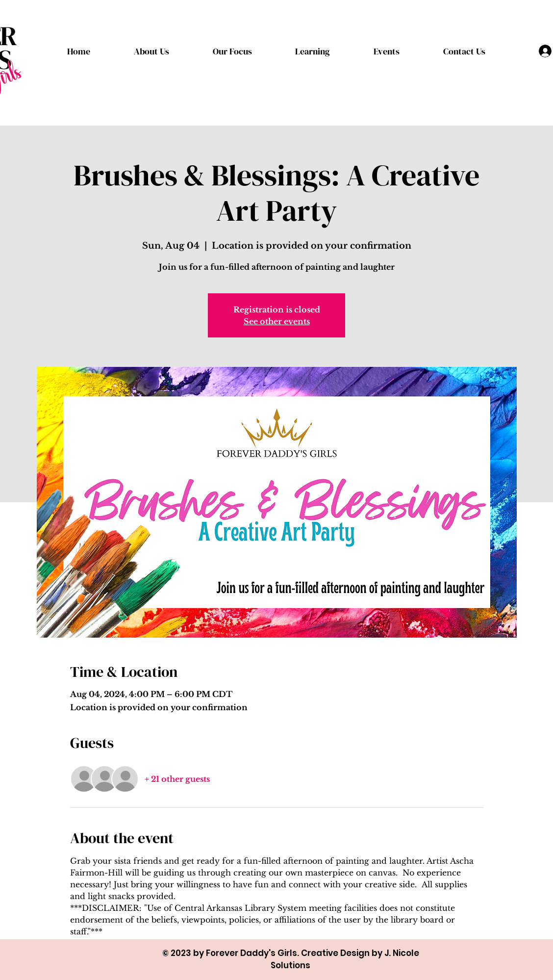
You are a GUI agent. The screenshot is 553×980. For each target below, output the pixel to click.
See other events (277, 321)
